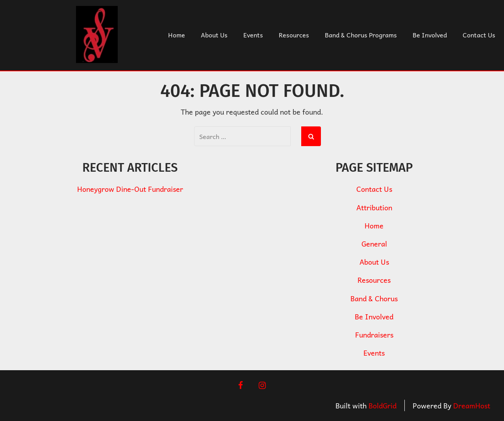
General (374, 244)
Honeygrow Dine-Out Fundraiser (130, 189)
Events (253, 35)
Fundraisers (374, 335)
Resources (294, 35)
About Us (214, 35)
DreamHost (472, 405)
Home (177, 35)
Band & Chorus (374, 298)
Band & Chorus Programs (361, 35)
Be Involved (430, 35)
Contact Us (479, 35)
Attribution (374, 207)
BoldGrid (383, 405)
